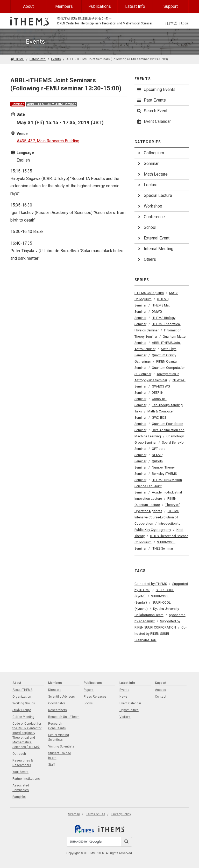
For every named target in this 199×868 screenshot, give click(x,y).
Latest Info (135, 6)
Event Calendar (154, 121)
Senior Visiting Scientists (59, 737)
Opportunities (129, 710)
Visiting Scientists (61, 746)
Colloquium (150, 153)
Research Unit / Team (64, 717)
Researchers (58, 710)
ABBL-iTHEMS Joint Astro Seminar (51, 104)
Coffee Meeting (23, 717)
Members (64, 6)
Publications (100, 6)
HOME (17, 59)
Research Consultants (57, 726)
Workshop (149, 206)
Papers (89, 690)
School (146, 227)
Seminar (18, 104)
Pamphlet (19, 797)
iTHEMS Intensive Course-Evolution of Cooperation (157, 517)
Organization (22, 697)
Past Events (151, 100)
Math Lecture (152, 174)
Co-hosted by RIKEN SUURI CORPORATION (161, 634)
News (123, 697)
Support (171, 6)
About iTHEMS (22, 690)
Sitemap (74, 814)
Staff (52, 765)
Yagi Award (20, 772)
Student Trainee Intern (60, 756)
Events (56, 59)
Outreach (19, 754)
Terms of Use (96, 814)
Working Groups (24, 703)
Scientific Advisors (62, 697)
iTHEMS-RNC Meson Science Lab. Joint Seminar (158, 486)
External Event (153, 238)
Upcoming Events (156, 89)
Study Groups (22, 710)
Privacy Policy (121, 814)
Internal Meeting (155, 249)
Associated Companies (21, 788)
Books (88, 703)
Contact (161, 697)
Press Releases (95, 697)
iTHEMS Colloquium (149, 293)
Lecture (147, 185)
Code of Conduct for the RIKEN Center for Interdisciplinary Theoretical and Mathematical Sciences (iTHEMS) (27, 735)
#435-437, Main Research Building (48, 141)
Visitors (125, 717)
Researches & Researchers (23, 763)
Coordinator (57, 703)
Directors (55, 690)
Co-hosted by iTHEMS (151, 584)
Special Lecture (154, 195)
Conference (151, 217)
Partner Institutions (26, 779)
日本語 (171, 23)
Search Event (152, 111)
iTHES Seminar (162, 548)
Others (146, 259)
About (28, 6)
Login (184, 23)
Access (161, 690)
